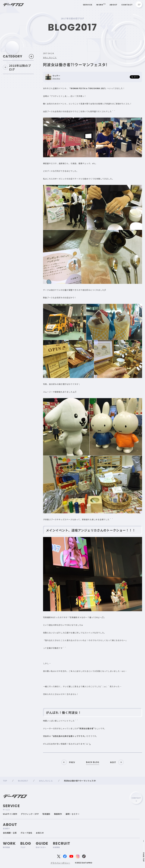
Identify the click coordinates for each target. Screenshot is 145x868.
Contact (127, 5)
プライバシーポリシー (60, 863)
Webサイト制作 (10, 814)
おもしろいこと (50, 58)
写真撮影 (46, 814)
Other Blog (56, 79)
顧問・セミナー (73, 814)
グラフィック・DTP (30, 814)
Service (88, 5)
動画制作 (58, 814)
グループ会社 (26, 833)
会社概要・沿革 (10, 833)
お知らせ (40, 833)
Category (18, 57)
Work (101, 5)
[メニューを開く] (139, 5)
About (114, 5)
